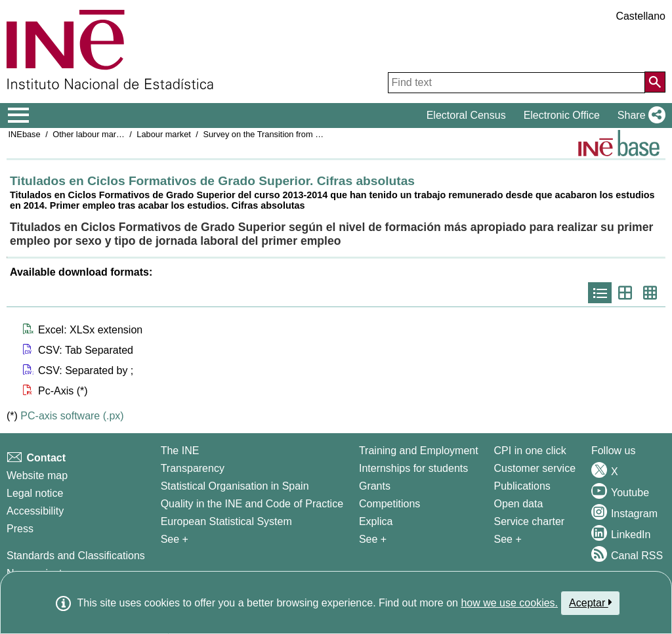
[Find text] (516, 83)
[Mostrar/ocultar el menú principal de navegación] (19, 116)
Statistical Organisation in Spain (235, 486)
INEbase (25, 134)
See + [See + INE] (175, 539)
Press (20, 529)
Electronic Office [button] (562, 115)
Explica (376, 521)
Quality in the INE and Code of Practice (252, 504)
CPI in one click (530, 451)
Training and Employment (419, 451)
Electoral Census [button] (466, 115)
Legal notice (35, 493)
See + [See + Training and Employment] (373, 539)
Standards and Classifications (76, 556)
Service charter (530, 521)
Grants (375, 486)
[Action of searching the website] (655, 82)
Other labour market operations (111, 134)
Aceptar (590, 602)
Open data (519, 504)
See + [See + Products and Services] (508, 539)
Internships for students (413, 468)
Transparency (193, 468)
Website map (37, 475)
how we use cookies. (509, 603)
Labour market (164, 134)
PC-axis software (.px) (72, 416)
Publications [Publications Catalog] (522, 486)
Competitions (389, 504)
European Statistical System (226, 521)
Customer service (535, 468)
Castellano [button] (640, 16)
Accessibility (35, 511)
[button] (639, 116)
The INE (180, 451)
